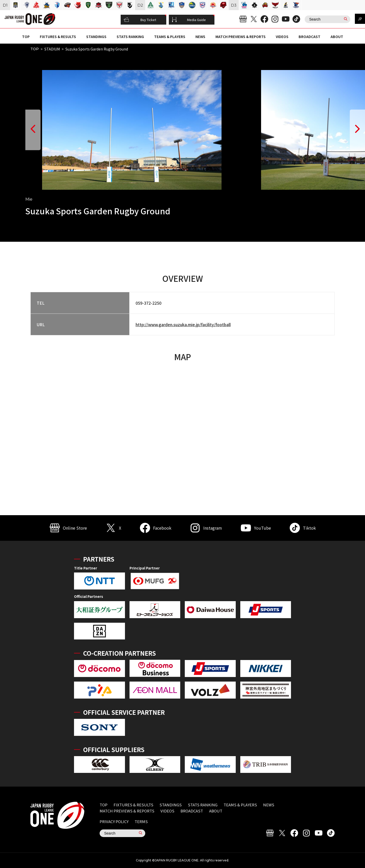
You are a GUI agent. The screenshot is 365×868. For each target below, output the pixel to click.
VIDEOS (282, 37)
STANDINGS (96, 37)
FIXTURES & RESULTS (58, 37)
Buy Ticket (140, 20)
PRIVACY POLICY (114, 821)
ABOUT (337, 37)
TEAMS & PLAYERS (170, 37)
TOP (26, 37)
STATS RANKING (130, 37)
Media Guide (189, 20)
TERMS (141, 821)
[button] (33, 130)
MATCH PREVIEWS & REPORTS (241, 37)
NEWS (200, 37)
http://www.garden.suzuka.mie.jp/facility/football (183, 324)
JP (360, 19)
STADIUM (52, 49)
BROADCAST (309, 37)
